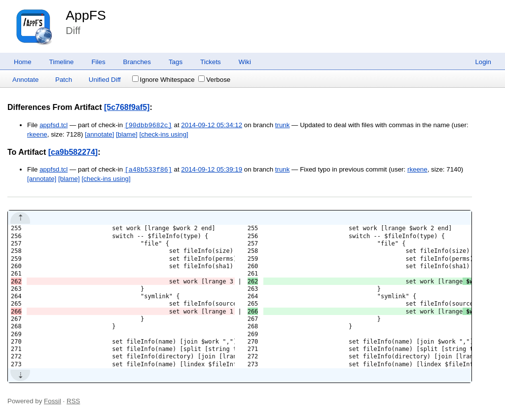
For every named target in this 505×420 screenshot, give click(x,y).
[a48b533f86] (148, 170)
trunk (283, 125)
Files (98, 62)
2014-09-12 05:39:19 (212, 170)
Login (483, 62)
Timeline (62, 62)
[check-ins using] (164, 134)
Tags (176, 62)
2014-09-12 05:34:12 (212, 125)
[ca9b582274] (73, 152)
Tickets (211, 62)
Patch (64, 80)
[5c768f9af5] (127, 107)
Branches (137, 62)
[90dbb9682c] (148, 125)
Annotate (25, 80)
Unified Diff (105, 80)
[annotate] (99, 134)
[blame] (127, 134)
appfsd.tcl (54, 125)
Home (23, 62)
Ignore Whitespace (163, 80)
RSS (73, 401)
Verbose (214, 80)
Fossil (53, 401)
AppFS (86, 15)
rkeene (37, 134)
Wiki (245, 62)
